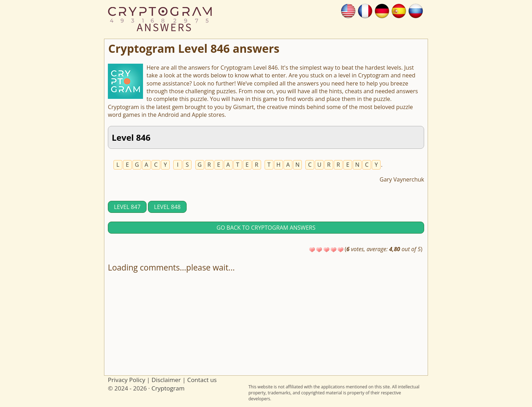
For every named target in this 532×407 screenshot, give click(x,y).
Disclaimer (166, 380)
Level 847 (127, 207)
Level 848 (167, 207)
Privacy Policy (126, 380)
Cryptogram (168, 388)
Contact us (202, 380)
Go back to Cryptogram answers (266, 228)
